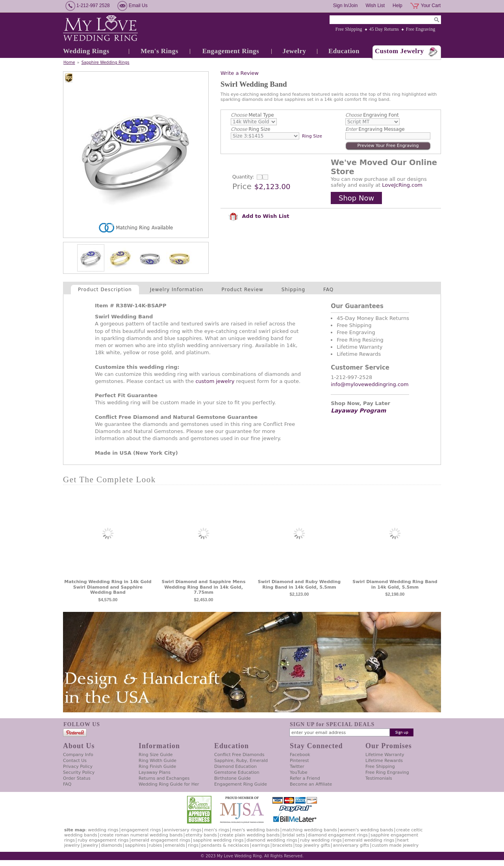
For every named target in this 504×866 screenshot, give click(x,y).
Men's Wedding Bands (256, 830)
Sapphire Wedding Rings (106, 62)
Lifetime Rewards (384, 761)
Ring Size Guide (156, 755)
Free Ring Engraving (387, 772)
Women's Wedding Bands (367, 830)
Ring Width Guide (157, 761)
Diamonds (111, 845)
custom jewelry (215, 381)
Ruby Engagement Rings (103, 840)
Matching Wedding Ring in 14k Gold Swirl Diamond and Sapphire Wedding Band (108, 587)
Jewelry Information (177, 290)
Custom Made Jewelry (395, 845)
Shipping (293, 290)
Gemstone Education (237, 772)
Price (242, 186)
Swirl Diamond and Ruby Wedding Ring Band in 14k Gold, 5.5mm (299, 584)
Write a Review (240, 73)
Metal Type (252, 115)
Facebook (300, 755)
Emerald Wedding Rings (370, 840)
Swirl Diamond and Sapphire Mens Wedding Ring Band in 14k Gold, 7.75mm (204, 587)
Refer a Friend (305, 778)
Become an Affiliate (311, 784)
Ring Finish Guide (157, 767)
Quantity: (243, 177)
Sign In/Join (346, 6)
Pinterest (299, 761)
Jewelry (294, 51)
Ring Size (250, 129)
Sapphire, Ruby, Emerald (241, 761)
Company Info (78, 755)
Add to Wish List (259, 216)
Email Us (138, 6)
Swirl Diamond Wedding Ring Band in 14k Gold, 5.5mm (395, 584)
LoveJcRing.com (402, 185)
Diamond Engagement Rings (338, 835)
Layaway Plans (155, 772)
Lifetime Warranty (385, 755)
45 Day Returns (384, 29)
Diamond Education (235, 767)
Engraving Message (375, 129)
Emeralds (175, 845)
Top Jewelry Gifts (313, 845)
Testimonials (379, 778)
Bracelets (283, 845)
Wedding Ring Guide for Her (169, 784)
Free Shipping (349, 29)
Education (344, 51)
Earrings (261, 845)
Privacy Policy (78, 767)
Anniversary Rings (183, 830)
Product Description (105, 290)
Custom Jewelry (399, 51)
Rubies (156, 845)
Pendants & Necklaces (225, 845)
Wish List (375, 6)
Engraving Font (372, 115)
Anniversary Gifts (351, 845)
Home (69, 62)
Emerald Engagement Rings (161, 840)
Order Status (77, 778)
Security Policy (79, 772)
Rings (193, 845)
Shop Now (356, 198)
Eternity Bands (201, 835)
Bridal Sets (294, 835)
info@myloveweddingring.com (370, 384)
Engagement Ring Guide (241, 784)
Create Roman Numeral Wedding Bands (141, 835)
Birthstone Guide (233, 778)
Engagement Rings (231, 51)
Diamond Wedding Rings (272, 840)
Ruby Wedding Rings (321, 840)
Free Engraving (421, 29)
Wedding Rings (86, 51)
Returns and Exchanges (164, 778)
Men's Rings (159, 51)
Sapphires (135, 845)
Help (397, 6)
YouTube (299, 772)
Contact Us (75, 761)
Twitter (297, 767)
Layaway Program (358, 411)
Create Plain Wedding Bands (250, 835)
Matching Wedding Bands (310, 830)
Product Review (243, 290)
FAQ (328, 290)
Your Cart (431, 6)
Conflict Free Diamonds (239, 755)
